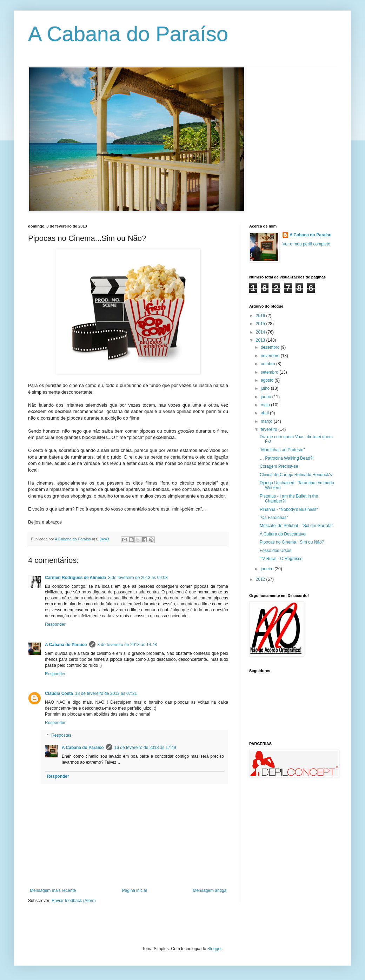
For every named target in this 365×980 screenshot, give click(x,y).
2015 (261, 324)
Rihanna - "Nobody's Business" (289, 509)
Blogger (215, 949)
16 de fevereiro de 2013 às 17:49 (145, 748)
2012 (261, 579)
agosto (268, 380)
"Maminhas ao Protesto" (282, 450)
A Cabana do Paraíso (128, 34)
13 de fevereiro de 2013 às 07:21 (106, 693)
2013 (261, 340)
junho (267, 397)
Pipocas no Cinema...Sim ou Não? (292, 542)
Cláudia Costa (59, 693)
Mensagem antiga (210, 890)
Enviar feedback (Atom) (74, 901)
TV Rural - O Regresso (281, 559)
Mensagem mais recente (53, 890)
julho (266, 388)
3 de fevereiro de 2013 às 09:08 (138, 578)
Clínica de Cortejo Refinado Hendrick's (296, 475)
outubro (268, 364)
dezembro (271, 347)
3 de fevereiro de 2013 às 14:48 (127, 645)
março (267, 421)
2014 (261, 332)
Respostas (61, 735)
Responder (55, 624)
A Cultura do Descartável (283, 534)
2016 (261, 316)
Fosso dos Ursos (276, 551)
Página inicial (135, 890)
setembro (270, 372)
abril (265, 413)
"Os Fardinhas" (274, 518)
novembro (271, 356)
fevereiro (270, 429)
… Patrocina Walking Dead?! (287, 458)
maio (266, 405)
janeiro (268, 569)
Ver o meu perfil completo (306, 244)
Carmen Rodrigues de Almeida (75, 578)
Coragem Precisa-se (279, 466)
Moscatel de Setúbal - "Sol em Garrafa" (296, 526)
